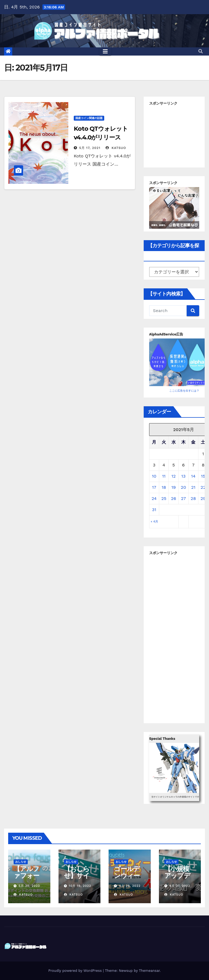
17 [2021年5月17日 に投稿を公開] (154, 487)
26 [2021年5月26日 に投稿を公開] (173, 498)
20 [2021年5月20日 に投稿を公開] (183, 487)
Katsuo (116, 148)
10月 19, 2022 (80, 886)
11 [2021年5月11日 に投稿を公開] (164, 476)
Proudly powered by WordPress (76, 971)
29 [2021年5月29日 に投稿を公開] (203, 498)
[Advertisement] (179, 135)
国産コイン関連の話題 (89, 118)
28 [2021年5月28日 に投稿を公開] (193, 498)
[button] (201, 51)
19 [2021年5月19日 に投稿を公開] (174, 487)
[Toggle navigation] (105, 51)
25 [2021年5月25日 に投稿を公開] (164, 498)
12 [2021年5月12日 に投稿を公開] (174, 476)
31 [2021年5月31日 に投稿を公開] (154, 510)
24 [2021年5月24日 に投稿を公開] (154, 498)
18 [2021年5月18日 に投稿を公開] (164, 487)
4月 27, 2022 (180, 886)
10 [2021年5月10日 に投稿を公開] (154, 476)
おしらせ (21, 862)
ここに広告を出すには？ (184, 391)
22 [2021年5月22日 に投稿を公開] (203, 487)
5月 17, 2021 (90, 148)
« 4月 (154, 522)
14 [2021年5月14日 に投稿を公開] (193, 476)
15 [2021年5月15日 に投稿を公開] (203, 476)
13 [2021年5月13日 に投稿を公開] (183, 476)
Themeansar (149, 971)
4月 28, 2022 (130, 886)
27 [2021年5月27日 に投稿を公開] (183, 498)
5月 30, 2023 (29, 886)
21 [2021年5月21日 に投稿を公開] (193, 487)
